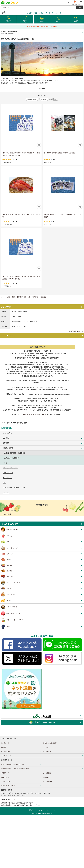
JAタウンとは (5, 743)
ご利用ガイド (5, 773)
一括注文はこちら (6, 756)
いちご (29, 13)
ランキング (46, 747)
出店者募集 (46, 777)
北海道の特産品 (11, 297)
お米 (35, 13)
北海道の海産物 (22, 297)
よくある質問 (47, 773)
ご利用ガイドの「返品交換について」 (34, 414)
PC (54, 810)
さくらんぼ (49, 13)
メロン (41, 13)
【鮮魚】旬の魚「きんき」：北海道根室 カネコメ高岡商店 (21, 216)
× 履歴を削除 (6, 514)
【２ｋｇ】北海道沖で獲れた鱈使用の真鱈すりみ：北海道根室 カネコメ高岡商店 (21, 278)
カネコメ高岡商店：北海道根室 (37, 297)
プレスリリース (6, 781)
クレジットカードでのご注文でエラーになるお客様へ (42, 27)
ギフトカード (47, 751)
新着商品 (4, 747)
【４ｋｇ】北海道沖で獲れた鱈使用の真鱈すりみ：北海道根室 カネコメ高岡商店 (21, 154)
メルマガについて (8, 336)
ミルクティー (60, 13)
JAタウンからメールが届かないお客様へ (13, 764)
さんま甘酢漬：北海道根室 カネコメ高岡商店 (59, 153)
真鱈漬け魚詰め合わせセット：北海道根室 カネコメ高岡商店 (62, 216)
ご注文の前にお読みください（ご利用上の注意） (15, 769)
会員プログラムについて (8, 785)
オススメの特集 (6, 751)
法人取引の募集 (48, 781)
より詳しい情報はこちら (76, 331)
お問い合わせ (5, 777)
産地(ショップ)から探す (50, 743)
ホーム (3, 297)
